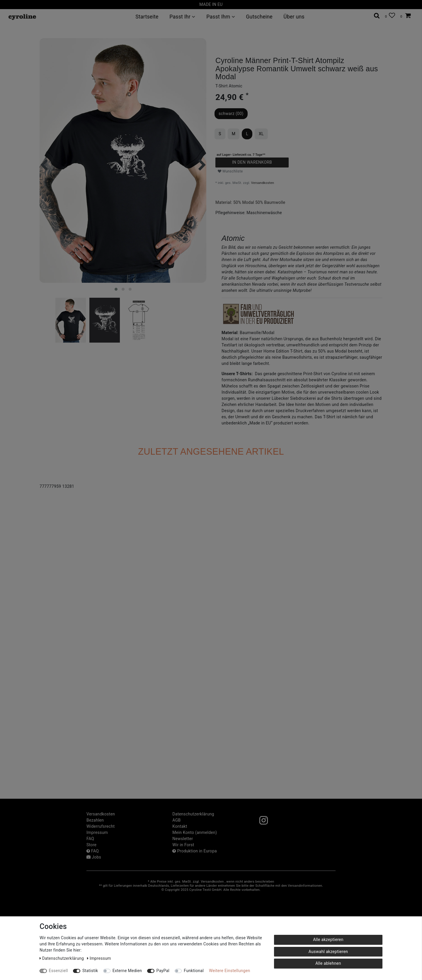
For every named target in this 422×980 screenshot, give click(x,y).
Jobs (94, 857)
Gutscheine (259, 17)
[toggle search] (377, 16)
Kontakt (180, 826)
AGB (176, 820)
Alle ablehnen (328, 963)
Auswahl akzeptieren (328, 952)
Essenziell (58, 971)
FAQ (90, 839)
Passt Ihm (221, 17)
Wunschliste (230, 171)
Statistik (90, 971)
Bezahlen (95, 820)
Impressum (97, 832)
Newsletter (183, 839)
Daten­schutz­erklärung (193, 814)
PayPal (163, 971)
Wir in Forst (183, 845)
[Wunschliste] (390, 16)
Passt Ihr (183, 17)
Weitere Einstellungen (229, 971)
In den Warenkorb (252, 162)
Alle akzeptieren (328, 940)
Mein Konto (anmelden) (195, 832)
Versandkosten (263, 183)
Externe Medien (127, 971)
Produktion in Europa (195, 851)
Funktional (194, 971)
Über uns (294, 17)
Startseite (147, 17)
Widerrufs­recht (101, 826)
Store (91, 845)
